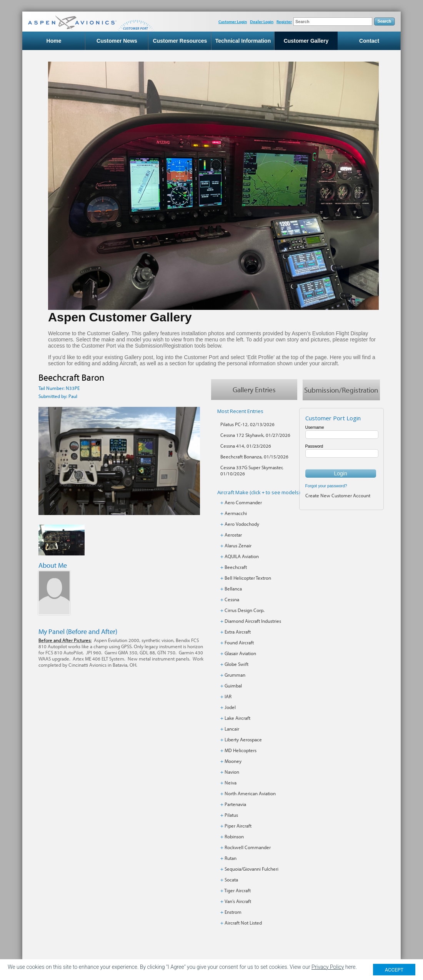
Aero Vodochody (242, 524)
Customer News (117, 41)
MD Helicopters (241, 750)
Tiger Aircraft (237, 890)
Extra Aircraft (238, 632)
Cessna (232, 599)
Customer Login (233, 22)
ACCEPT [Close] (394, 970)
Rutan (231, 858)
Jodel (230, 707)
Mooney (233, 761)
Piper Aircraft (238, 826)
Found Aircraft (239, 642)
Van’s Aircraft (238, 901)
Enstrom (233, 912)
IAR (228, 696)
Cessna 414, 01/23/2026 (246, 446)
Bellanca (233, 589)
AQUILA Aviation (242, 556)
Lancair (232, 729)
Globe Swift (236, 664)
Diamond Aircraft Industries (253, 621)
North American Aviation (250, 793)
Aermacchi (236, 513)
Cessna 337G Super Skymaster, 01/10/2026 (252, 470)
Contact (369, 41)
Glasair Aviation (240, 653)
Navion (232, 772)
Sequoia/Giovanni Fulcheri (251, 869)
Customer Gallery (306, 41)
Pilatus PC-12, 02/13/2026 (247, 424)
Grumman (235, 675)
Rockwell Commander (248, 847)
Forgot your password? (326, 486)
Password (314, 446)
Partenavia (235, 804)
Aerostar (233, 535)
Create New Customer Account (338, 495)
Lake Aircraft (237, 718)
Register (284, 22)
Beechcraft (236, 567)
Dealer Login (262, 22)
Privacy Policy (328, 968)
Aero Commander (243, 502)
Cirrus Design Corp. (245, 610)
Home (54, 41)
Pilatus (231, 815)
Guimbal (233, 686)
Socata (231, 880)
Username (315, 427)
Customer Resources (180, 41)
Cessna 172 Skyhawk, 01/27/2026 (255, 435)
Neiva (231, 783)
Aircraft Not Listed (243, 923)
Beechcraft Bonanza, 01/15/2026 (254, 457)
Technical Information (243, 41)
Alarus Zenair (238, 545)
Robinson (234, 836)
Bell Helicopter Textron (248, 578)
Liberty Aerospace (243, 739)
